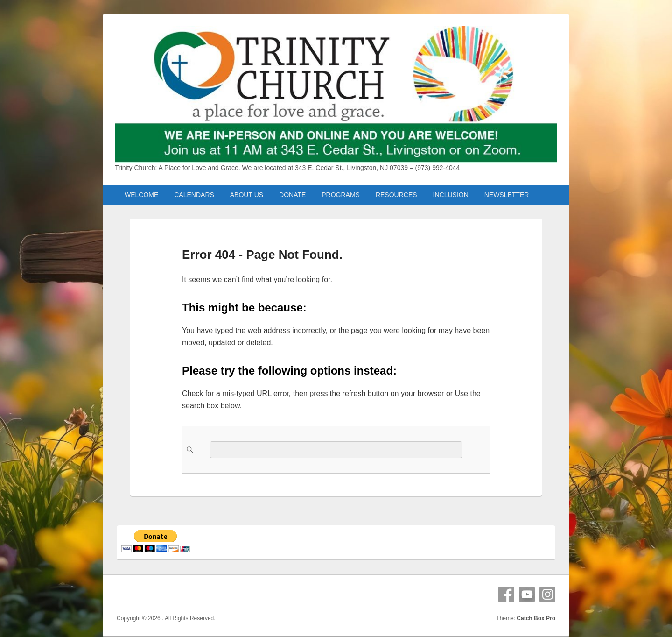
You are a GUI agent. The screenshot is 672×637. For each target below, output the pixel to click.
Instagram (547, 595)
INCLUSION (451, 195)
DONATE (292, 195)
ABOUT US (247, 195)
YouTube (527, 595)
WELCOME (141, 195)
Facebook (506, 595)
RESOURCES (396, 195)
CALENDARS (194, 195)
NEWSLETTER (507, 195)
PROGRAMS (341, 195)
